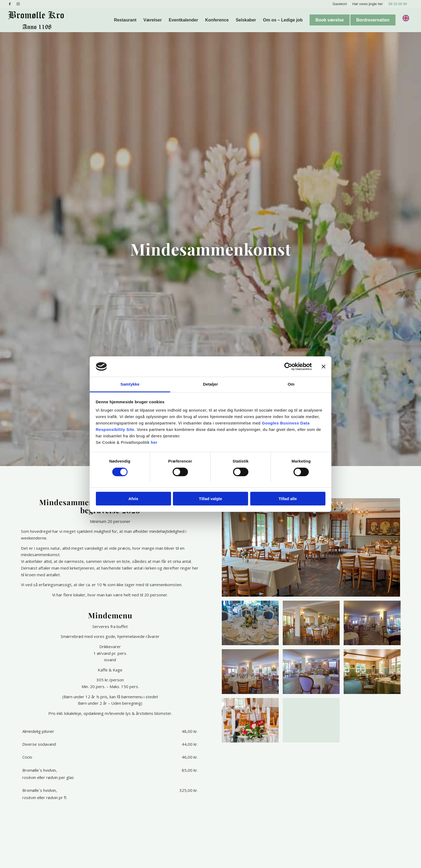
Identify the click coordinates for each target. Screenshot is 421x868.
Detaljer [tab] (210, 384)
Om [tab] (291, 384)
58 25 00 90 (398, 4)
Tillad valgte (210, 499)
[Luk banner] (324, 367)
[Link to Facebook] (10, 4)
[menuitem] (340, 4)
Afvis (133, 499)
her (154, 442)
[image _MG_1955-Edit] (313, 625)
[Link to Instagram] (18, 4)
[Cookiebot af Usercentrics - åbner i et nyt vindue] (288, 367)
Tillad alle (288, 499)
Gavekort (340, 4)
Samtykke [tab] (130, 384)
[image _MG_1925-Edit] (252, 625)
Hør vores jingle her (368, 4)
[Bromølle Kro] (38, 20)
